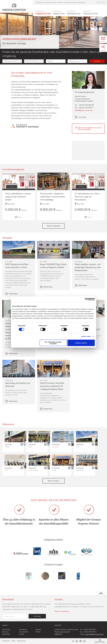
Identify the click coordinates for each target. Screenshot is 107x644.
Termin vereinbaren (62, 611)
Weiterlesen (13, 294)
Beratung (5, 632)
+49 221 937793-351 (86, 105)
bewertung (74, 13)
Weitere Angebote (54, 226)
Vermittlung (6, 629)
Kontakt (48, 2)
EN (104, 2)
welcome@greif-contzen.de (94, 634)
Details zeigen (86, 336)
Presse (60, 2)
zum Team (82, 117)
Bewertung (6, 634)
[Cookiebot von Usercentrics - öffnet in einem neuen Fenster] (86, 299)
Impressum (6, 641)
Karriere (54, 2)
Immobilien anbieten (70, 2)
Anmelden (37, 616)
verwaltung (90, 13)
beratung (59, 13)
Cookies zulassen (81, 343)
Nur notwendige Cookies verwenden (53, 343)
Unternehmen (40, 2)
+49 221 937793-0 (89, 629)
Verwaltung (23, 629)
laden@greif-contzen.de (84, 110)
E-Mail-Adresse (9, 616)
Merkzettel (82, 2)
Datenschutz (21, 641)
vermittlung (43, 13)
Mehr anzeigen (53, 481)
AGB (13, 641)
